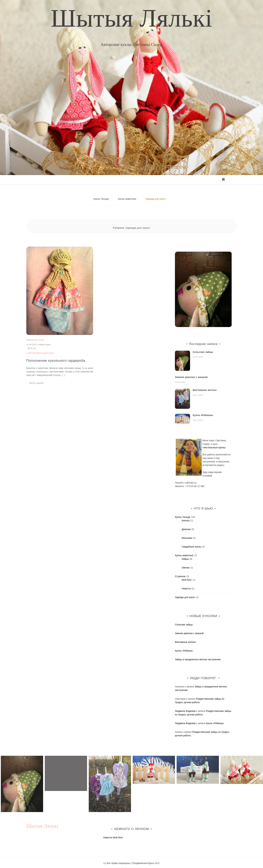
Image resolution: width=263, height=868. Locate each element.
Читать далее (36, 381)
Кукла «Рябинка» (203, 413)
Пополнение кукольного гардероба (56, 359)
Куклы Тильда (101, 199)
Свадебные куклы (191, 545)
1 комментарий (44, 343)
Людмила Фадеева (185, 709)
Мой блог (187, 578)
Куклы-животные (127, 199)
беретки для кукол (45, 351)
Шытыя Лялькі (131, 18)
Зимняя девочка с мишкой (191, 375)
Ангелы (186, 519)
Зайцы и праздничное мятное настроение (198, 657)
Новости (186, 587)
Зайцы (185, 557)
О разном (180, 574)
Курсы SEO (154, 861)
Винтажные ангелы (205, 388)
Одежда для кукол (155, 199)
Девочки (186, 527)
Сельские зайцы (203, 350)
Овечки (186, 566)
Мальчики (187, 536)
